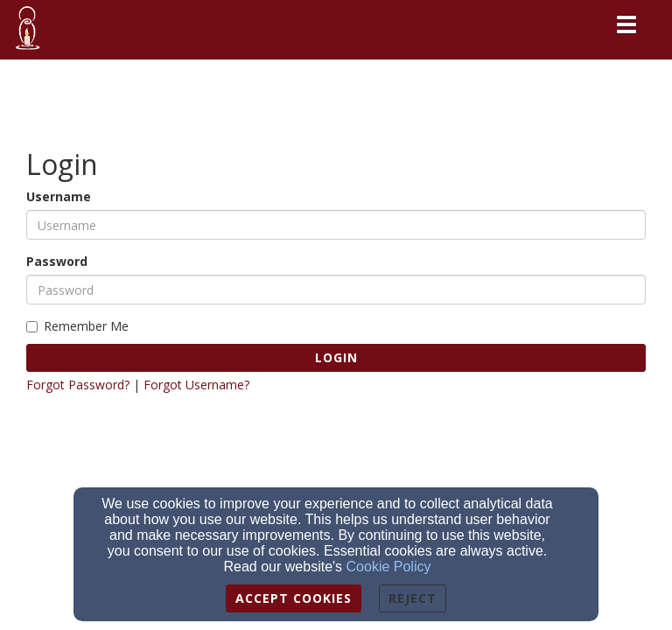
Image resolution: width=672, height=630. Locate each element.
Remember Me (77, 326)
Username (59, 196)
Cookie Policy (389, 567)
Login (336, 357)
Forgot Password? (78, 385)
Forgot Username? (196, 385)
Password (57, 261)
